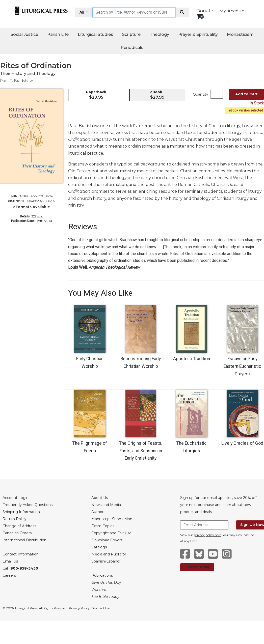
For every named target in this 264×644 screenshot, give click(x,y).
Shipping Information (21, 512)
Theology (159, 34)
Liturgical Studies (95, 34)
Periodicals (132, 48)
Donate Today (197, 567)
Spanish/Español (106, 561)
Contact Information (21, 554)
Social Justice (24, 34)
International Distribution (24, 540)
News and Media (106, 505)
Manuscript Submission (112, 519)
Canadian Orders (17, 533)
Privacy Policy (79, 608)
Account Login (16, 498)
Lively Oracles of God (242, 443)
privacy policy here (207, 535)
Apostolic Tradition (192, 359)
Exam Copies (103, 526)
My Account (233, 11)
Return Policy (15, 519)
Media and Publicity (109, 554)
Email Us (10, 561)
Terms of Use (101, 608)
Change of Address (19, 526)
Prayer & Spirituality (198, 34)
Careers (9, 575)
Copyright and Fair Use (111, 533)
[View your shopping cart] (200, 17)
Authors (98, 512)
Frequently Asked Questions (28, 505)
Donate (205, 11)
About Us (100, 498)
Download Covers (107, 540)
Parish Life (58, 34)
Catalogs (99, 547)
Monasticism (240, 34)
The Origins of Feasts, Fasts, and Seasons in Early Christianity (141, 451)
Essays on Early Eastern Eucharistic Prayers (242, 366)
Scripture (131, 34)
